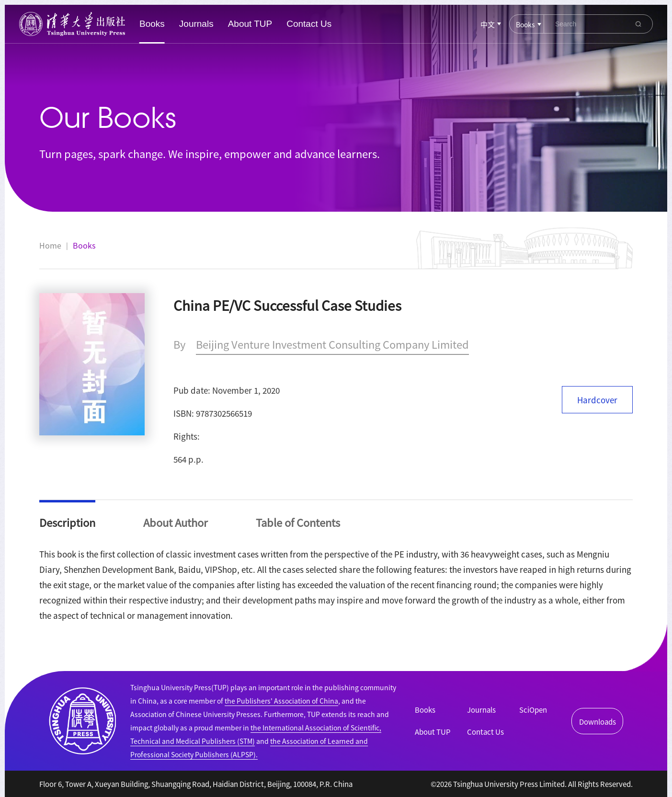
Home (50, 245)
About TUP (250, 24)
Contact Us (309, 24)
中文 (488, 24)
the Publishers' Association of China (281, 701)
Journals (196, 24)
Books (152, 24)
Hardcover (597, 400)
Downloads (598, 722)
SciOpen (533, 710)
